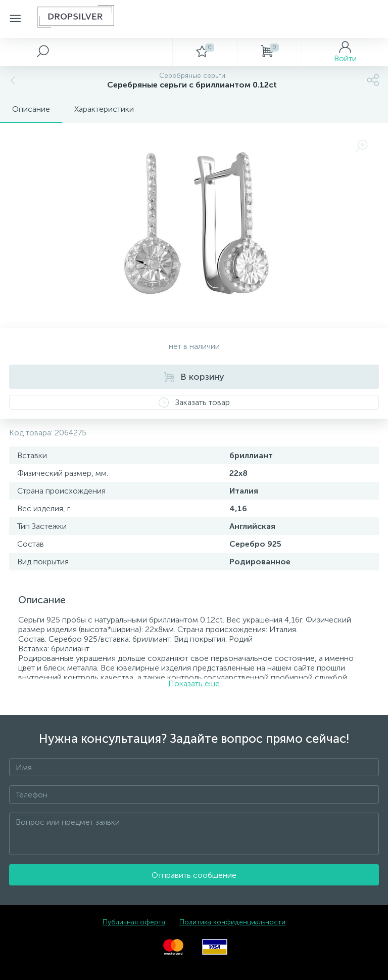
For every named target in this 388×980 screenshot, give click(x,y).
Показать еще (194, 683)
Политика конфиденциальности (232, 922)
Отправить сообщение (194, 875)
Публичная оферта (134, 922)
